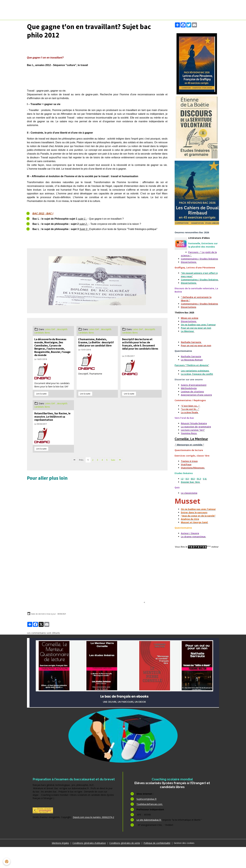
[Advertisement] (82, 496)
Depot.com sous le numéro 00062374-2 (93, 838)
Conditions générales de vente (125, 864)
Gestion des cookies (184, 864)
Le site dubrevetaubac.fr (149, 841)
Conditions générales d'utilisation (89, 864)
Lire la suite (41, 394)
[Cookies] (7, 861)
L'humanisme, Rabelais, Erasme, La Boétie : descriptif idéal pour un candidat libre (96, 342)
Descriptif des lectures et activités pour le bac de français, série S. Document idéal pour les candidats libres (140, 344)
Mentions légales (60, 864)
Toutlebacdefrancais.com (150, 825)
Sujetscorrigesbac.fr (147, 820)
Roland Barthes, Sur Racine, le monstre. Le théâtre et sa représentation (52, 417)
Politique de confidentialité (157, 864)
